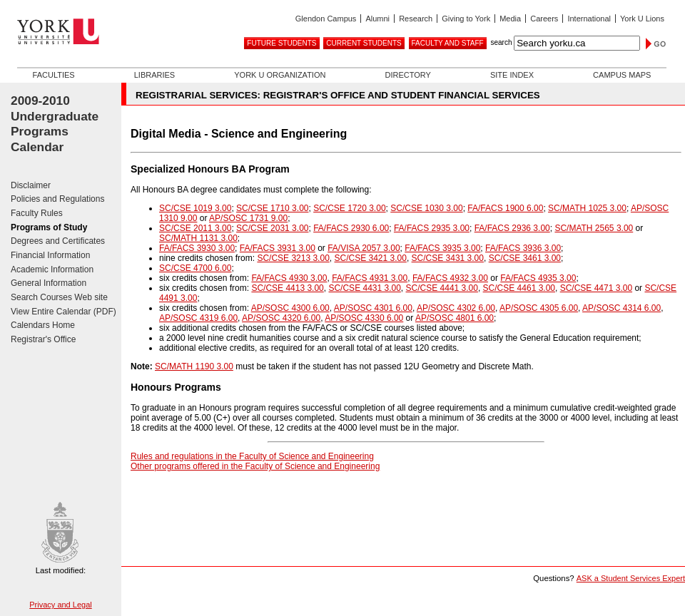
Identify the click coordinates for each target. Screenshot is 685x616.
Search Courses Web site (59, 297)
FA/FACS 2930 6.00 (351, 228)
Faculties (54, 75)
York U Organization (280, 75)
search (501, 42)
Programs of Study (49, 227)
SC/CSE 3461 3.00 (525, 258)
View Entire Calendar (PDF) (64, 312)
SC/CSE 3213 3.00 (293, 258)
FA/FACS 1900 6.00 (505, 208)
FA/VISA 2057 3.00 (364, 248)
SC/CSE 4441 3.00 (442, 288)
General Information (49, 283)
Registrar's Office (43, 339)
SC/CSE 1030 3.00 (426, 208)
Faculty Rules (37, 213)
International (589, 19)
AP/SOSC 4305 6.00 (539, 308)
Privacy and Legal (60, 605)
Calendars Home (43, 325)
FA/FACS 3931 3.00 (278, 248)
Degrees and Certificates (58, 241)
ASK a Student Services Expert (631, 578)
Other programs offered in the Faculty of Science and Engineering (255, 466)
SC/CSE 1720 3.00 (349, 208)
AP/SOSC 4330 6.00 (364, 318)
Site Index (512, 75)
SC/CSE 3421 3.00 (370, 258)
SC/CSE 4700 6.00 (195, 268)
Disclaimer (31, 185)
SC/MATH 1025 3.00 (587, 208)
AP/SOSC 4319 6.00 (198, 318)
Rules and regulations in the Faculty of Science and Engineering (252, 456)
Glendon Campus (326, 19)
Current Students (364, 43)
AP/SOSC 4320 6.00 (281, 318)
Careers (544, 19)
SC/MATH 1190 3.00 (194, 366)
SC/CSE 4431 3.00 (364, 288)
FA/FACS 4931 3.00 (370, 278)
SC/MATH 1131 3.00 (198, 238)
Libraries (154, 75)
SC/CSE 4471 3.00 (596, 288)
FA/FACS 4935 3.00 (538, 278)
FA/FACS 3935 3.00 (442, 248)
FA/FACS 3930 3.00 (197, 248)
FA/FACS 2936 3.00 (512, 228)
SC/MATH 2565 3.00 (594, 228)
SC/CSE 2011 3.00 (195, 228)
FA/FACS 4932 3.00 (450, 278)
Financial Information (50, 255)
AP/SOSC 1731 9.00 (248, 218)
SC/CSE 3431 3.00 (448, 258)
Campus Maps (622, 75)
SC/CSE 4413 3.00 (287, 288)
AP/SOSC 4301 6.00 (373, 308)
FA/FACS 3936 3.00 (523, 248)
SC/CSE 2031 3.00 (272, 228)
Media (510, 19)
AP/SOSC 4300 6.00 (290, 308)
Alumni (377, 19)
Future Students (281, 43)
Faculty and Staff (448, 43)
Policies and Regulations (57, 199)
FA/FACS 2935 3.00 (432, 228)
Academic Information (52, 269)
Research (416, 19)
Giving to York (466, 19)
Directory (407, 75)
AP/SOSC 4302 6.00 (456, 308)
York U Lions (642, 19)
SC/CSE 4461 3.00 (519, 288)
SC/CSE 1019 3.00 (195, 208)
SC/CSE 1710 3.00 (272, 208)
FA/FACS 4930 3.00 (289, 278)
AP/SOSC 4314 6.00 (621, 308)
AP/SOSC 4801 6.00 (455, 318)
